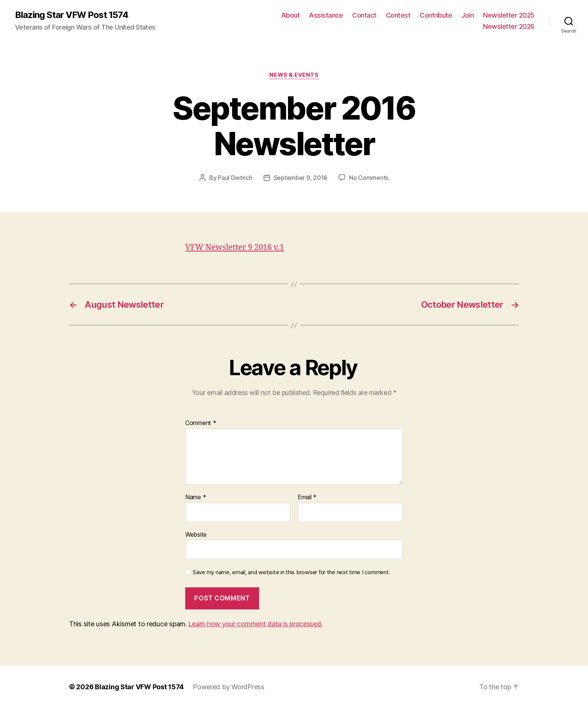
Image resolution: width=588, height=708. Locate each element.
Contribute (436, 15)
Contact (364, 15)
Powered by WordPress (229, 687)
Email (307, 497)
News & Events (294, 75)
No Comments (369, 178)
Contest (398, 15)
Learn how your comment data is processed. (255, 624)
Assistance (326, 15)
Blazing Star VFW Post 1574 (72, 15)
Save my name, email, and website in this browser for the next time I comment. (291, 572)
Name (196, 497)
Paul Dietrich (235, 178)
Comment (201, 423)
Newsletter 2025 (509, 15)
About (291, 15)
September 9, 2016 (301, 178)
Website (196, 534)
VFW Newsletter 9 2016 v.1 (235, 248)
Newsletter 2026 (509, 26)
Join (467, 15)
